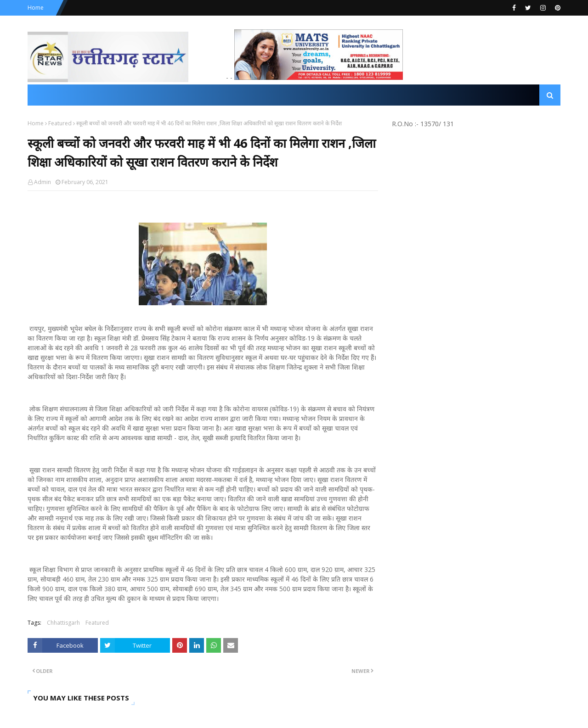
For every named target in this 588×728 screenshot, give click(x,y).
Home (36, 8)
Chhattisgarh (63, 623)
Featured (60, 123)
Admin (42, 182)
